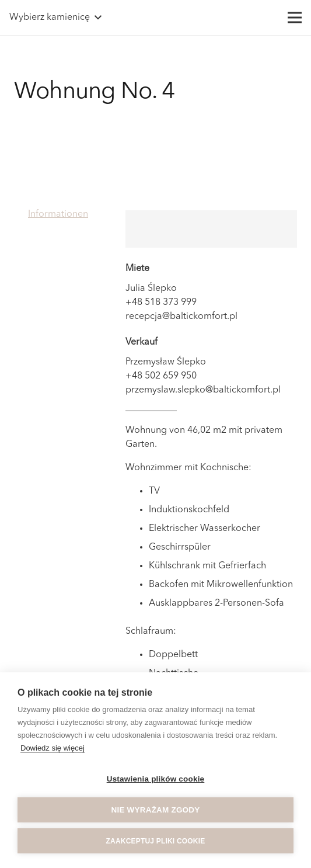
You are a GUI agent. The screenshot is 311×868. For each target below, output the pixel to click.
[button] (55, 18)
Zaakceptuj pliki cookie (156, 841)
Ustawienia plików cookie (156, 779)
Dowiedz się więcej (53, 748)
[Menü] (295, 18)
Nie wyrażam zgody (156, 810)
